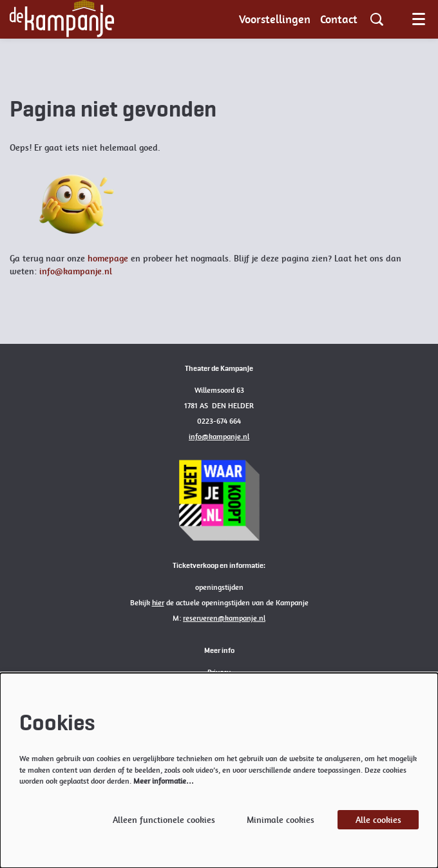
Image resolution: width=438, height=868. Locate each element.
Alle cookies (378, 820)
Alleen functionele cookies (164, 820)
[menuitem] (275, 19)
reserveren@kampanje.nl (224, 618)
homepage (108, 258)
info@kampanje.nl (76, 271)
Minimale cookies (281, 820)
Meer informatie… (164, 781)
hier (158, 603)
